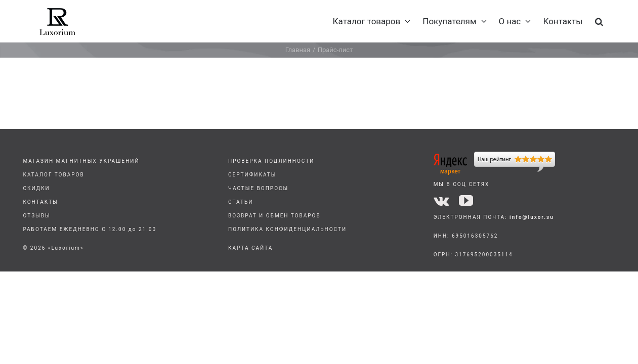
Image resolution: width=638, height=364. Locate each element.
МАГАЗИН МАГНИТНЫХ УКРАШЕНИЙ (81, 161)
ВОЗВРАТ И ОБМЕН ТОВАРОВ (274, 216)
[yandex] (494, 155)
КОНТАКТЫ (40, 202)
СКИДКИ (36, 188)
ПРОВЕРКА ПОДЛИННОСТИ (271, 161)
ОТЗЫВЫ (36, 216)
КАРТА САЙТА (250, 248)
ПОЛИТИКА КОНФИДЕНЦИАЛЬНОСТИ (287, 229)
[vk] (441, 201)
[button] (611, 21)
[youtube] (466, 201)
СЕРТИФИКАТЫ (252, 175)
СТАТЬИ (241, 202)
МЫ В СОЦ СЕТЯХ (462, 184)
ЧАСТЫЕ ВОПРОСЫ (258, 188)
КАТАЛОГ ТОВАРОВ (53, 175)
